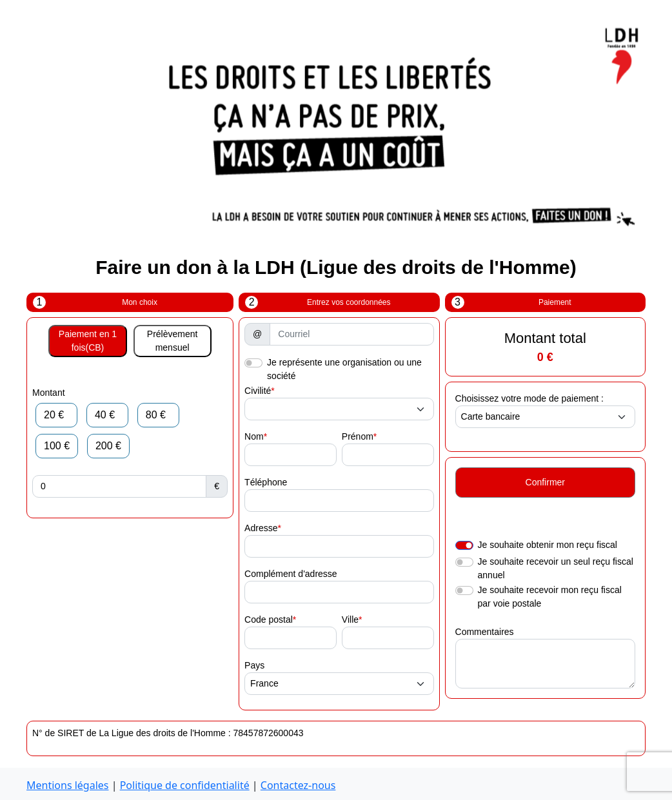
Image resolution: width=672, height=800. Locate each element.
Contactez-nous (298, 785)
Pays (254, 665)
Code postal (269, 620)
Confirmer (545, 482)
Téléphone (266, 482)
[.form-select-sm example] (339, 409)
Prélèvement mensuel (173, 341)
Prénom (358, 436)
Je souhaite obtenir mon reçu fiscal (548, 545)
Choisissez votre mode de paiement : (529, 398)
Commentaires (485, 632)
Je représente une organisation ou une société (344, 369)
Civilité (258, 391)
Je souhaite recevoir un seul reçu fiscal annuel (556, 568)
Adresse (261, 528)
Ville (350, 620)
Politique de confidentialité (185, 785)
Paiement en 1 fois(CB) (88, 341)
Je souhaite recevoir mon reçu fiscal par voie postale (550, 597)
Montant (49, 393)
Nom (254, 436)
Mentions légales (68, 785)
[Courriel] (351, 334)
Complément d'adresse (291, 574)
